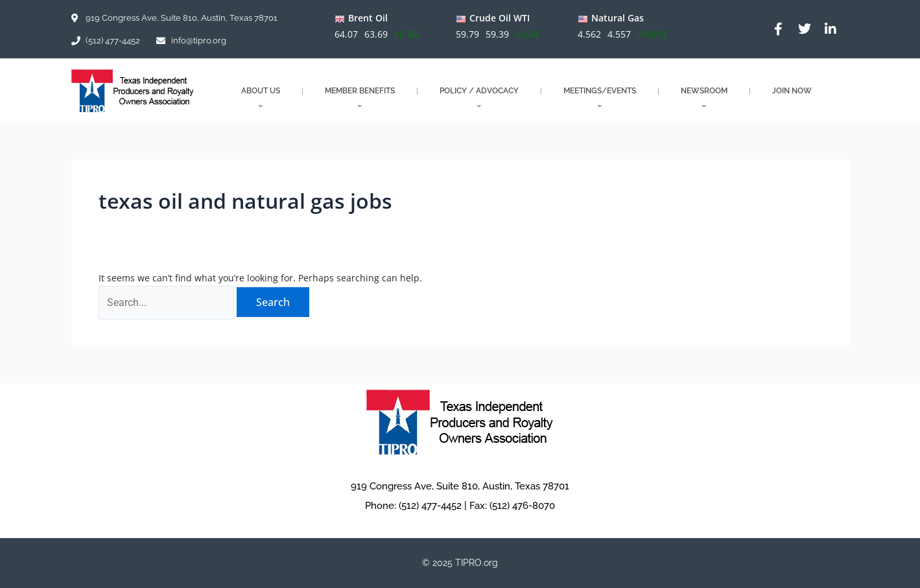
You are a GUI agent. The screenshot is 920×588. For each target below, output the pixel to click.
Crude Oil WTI (500, 18)
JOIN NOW (792, 91)
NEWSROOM (704, 98)
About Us (261, 98)
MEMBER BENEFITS (360, 98)
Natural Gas (617, 18)
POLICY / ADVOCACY (479, 98)
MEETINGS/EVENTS (600, 98)
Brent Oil (368, 18)
